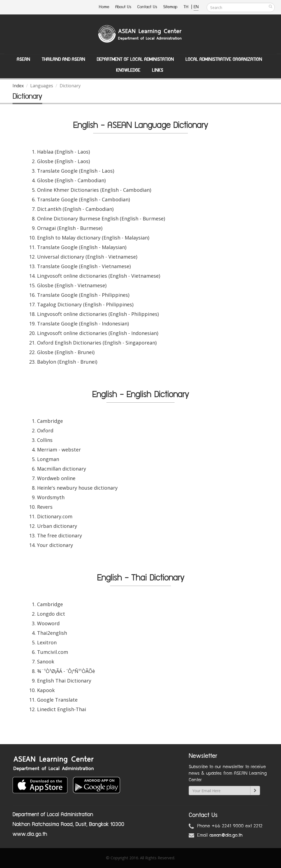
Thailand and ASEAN (63, 59)
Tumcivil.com (53, 652)
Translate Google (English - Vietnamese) (84, 266)
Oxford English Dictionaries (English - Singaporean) (97, 343)
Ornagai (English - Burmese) (70, 228)
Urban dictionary (57, 526)
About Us (123, 7)
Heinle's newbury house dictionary (77, 488)
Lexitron (47, 642)
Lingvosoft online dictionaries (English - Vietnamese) (99, 276)
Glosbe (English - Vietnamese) (72, 285)
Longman (48, 459)
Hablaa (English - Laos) (63, 152)
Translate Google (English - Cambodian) (83, 199)
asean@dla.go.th (226, 835)
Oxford (45, 430)
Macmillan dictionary (62, 469)
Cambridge (50, 421)
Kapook (46, 690)
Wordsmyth (51, 497)
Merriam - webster (59, 450)
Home (104, 7)
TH (187, 7)
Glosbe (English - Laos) (63, 161)
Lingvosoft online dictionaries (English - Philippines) (98, 314)
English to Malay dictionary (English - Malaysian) (93, 238)
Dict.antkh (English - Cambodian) (75, 209)
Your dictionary (55, 545)
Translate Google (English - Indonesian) (83, 324)
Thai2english (52, 633)
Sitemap (170, 7)
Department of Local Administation (135, 59)
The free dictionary (59, 535)
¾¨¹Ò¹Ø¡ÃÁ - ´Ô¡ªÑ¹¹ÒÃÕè (66, 671)
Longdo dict (51, 614)
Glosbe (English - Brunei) (66, 352)
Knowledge (128, 70)
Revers (45, 507)
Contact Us (147, 7)
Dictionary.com (55, 516)
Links (158, 70)
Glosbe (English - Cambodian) (71, 180)
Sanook (46, 662)
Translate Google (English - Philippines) (83, 295)
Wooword (48, 623)
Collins (45, 440)
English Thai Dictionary (64, 681)
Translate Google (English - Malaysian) (82, 247)
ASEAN (23, 59)
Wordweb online (56, 478)
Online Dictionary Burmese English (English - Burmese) (101, 219)
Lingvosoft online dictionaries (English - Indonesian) (98, 333)
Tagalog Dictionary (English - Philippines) (85, 304)
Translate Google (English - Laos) (76, 171)
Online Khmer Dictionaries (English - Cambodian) (94, 190)
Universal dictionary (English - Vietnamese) (87, 257)
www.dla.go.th (30, 834)
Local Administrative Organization (224, 59)
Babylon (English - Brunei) (67, 362)
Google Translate (57, 700)
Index (18, 86)
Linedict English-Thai (62, 709)
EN (196, 7)
